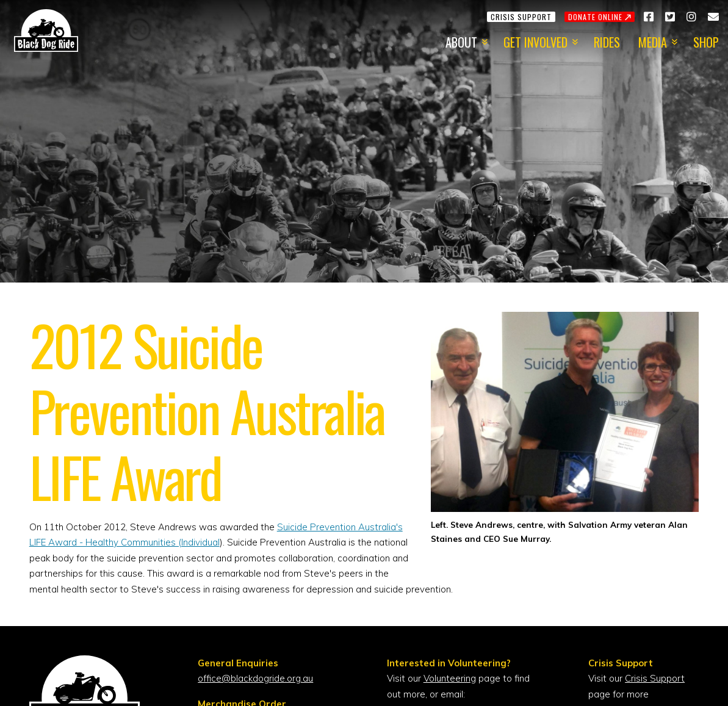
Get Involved (535, 42)
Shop (706, 42)
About (461, 42)
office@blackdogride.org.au (255, 678)
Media (653, 42)
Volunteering (450, 678)
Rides (607, 42)
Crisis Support (655, 678)
